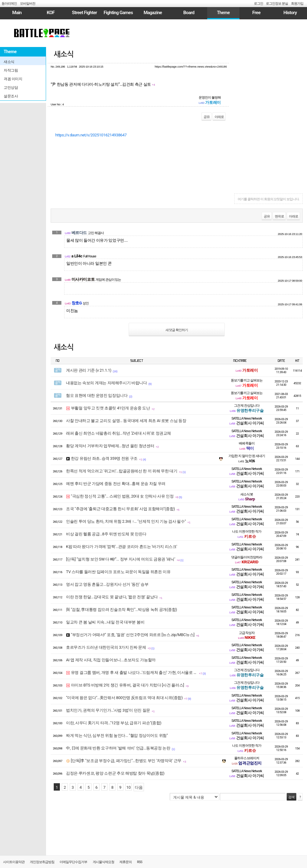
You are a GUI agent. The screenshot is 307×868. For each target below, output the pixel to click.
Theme (223, 13)
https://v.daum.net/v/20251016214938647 (91, 135)
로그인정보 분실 (277, 4)
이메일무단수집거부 (73, 862)
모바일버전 (28, 4)
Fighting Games (118, 13)
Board (189, 13)
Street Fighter (84, 13)
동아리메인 (9, 4)
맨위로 (279, 216)
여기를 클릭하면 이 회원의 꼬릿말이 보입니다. (268, 199)
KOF (51, 13)
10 (129, 787)
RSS (140, 862)
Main (17, 13)
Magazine (153, 13)
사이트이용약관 (14, 862)
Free (256, 13)
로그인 (258, 4)
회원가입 (297, 4)
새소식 (64, 54)
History (290, 13)
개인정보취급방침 (42, 862)
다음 (139, 787)
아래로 (219, 117)
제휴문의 (126, 862)
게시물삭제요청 (103, 862)
